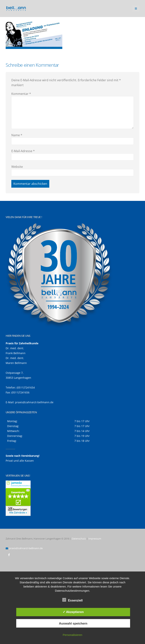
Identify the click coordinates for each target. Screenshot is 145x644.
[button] (136, 9)
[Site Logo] (16, 9)
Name (17, 135)
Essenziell (72, 600)
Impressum (95, 539)
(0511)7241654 (26, 387)
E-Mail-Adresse (23, 151)
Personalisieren (72, 635)
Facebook (9, 555)
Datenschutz (79, 539)
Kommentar (21, 94)
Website (17, 167)
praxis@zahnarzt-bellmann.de (34, 402)
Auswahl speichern (73, 623)
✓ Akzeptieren (73, 612)
